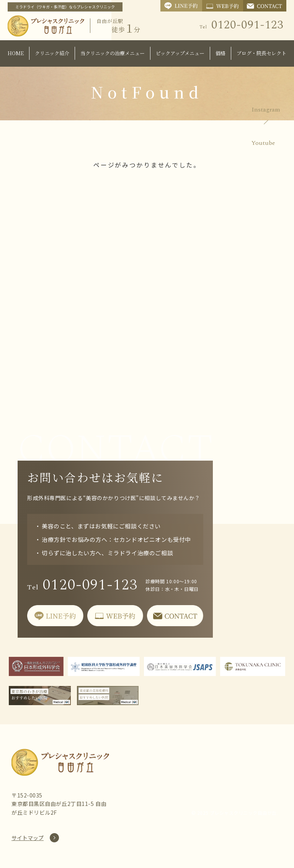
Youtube (263, 143)
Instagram (266, 110)
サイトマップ (28, 838)
